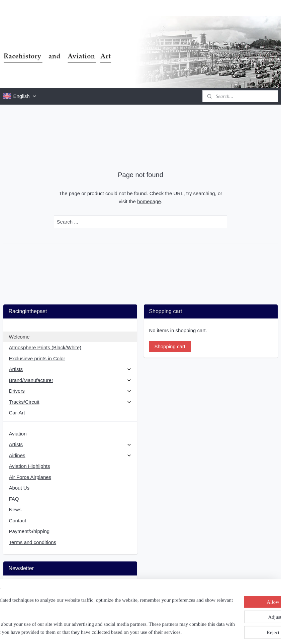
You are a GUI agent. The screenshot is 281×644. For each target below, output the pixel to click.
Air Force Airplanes (30, 477)
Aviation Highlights (29, 466)
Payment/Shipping (29, 531)
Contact (17, 521)
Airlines (70, 455)
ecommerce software (156, 632)
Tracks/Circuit (70, 402)
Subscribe (25, 603)
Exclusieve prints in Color (37, 358)
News (15, 509)
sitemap (121, 632)
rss (133, 632)
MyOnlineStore (208, 632)
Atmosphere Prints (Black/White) (45, 347)
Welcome (19, 337)
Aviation (18, 434)
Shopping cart (170, 346)
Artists (70, 369)
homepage (149, 201)
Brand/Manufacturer (70, 380)
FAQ (14, 499)
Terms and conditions (32, 542)
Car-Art (17, 413)
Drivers (70, 391)
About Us (19, 488)
